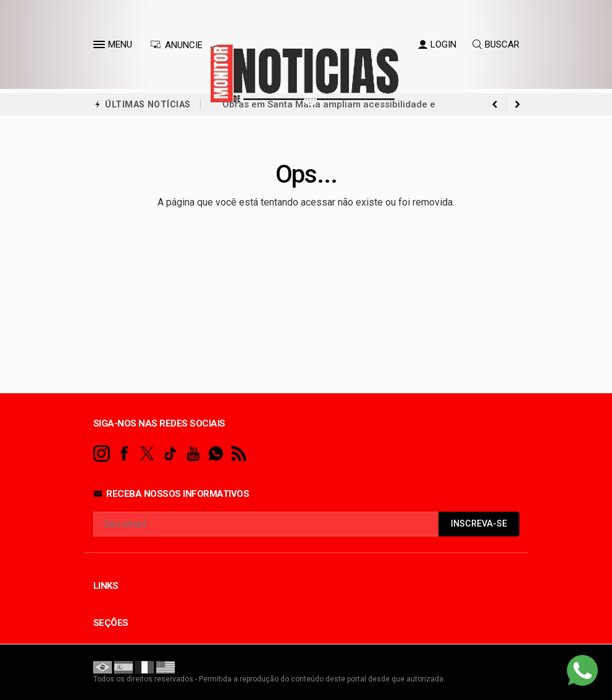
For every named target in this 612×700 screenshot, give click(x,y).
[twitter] (147, 454)
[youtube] (193, 454)
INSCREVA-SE (479, 524)
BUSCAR (496, 44)
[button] (101, 47)
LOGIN (437, 44)
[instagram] (102, 454)
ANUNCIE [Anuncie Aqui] (176, 45)
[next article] (495, 104)
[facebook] (124, 454)
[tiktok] (170, 454)
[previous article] (518, 104)
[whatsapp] (216, 454)
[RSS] (239, 454)
